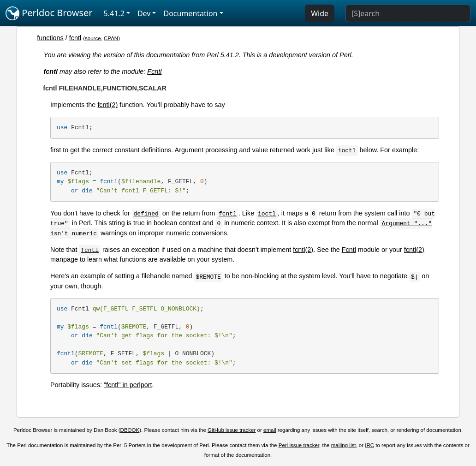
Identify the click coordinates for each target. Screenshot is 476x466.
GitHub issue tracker (232, 430)
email (270, 430)
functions (50, 38)
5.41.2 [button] (114, 13)
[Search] (408, 13)
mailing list (344, 445)
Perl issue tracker (299, 445)
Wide (320, 13)
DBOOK (130, 430)
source (93, 38)
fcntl (75, 38)
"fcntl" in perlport (128, 385)
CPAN (111, 38)
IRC (369, 445)
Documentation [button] (190, 13)
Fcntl (154, 72)
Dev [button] (144, 13)
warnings (114, 233)
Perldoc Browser (49, 13)
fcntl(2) (107, 105)
